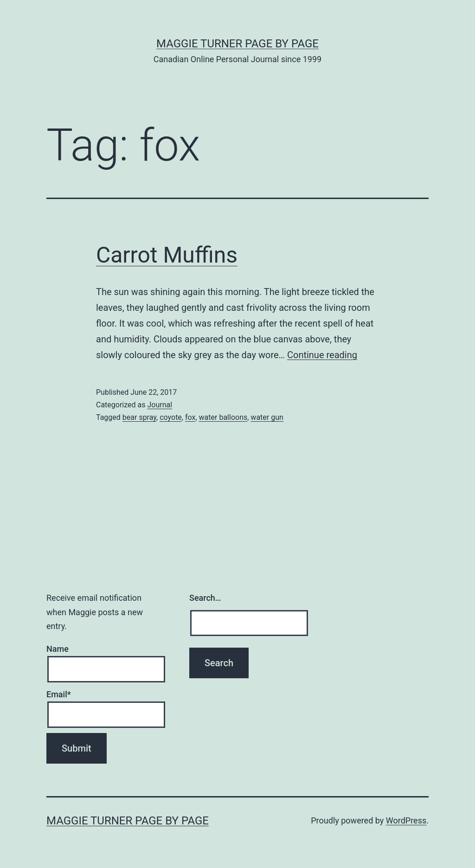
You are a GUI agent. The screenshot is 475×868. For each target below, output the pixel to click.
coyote (171, 417)
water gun (267, 417)
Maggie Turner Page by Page (237, 44)
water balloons (223, 417)
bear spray (139, 417)
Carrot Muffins (167, 255)
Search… (205, 598)
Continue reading (322, 355)
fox (190, 417)
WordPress (406, 820)
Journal (160, 405)
